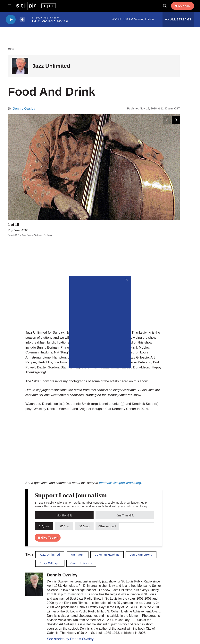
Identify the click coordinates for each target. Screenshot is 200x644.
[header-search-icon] (165, 6)
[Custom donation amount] (137, 442)
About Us (77, 589)
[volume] (22, 20)
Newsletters (120, 597)
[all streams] (178, 19)
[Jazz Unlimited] (20, 66)
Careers (76, 597)
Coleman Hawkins (107, 471)
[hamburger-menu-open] (10, 6)
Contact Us (78, 606)
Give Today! (48, 453)
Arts (11, 49)
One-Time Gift (125, 431)
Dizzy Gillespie (50, 479)
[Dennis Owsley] (34, 500)
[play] (11, 20)
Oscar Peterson (81, 479)
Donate (184, 6)
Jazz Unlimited (51, 66)
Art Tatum (78, 471)
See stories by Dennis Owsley (70, 555)
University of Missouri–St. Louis (110, 621)
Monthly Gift (64, 431)
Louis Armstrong (141, 471)
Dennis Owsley (24, 109)
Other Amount (107, 442)
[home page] (36, 6)
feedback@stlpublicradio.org (120, 399)
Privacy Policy (163, 589)
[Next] (176, 226)
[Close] (127, 280)
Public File (160, 597)
